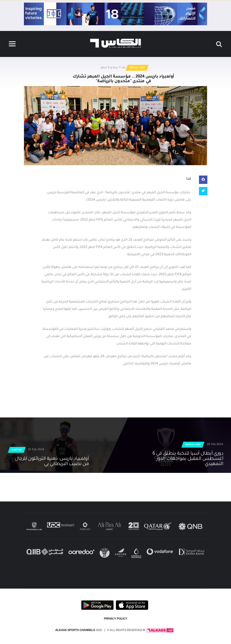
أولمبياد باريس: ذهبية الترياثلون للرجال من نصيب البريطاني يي (52, 462)
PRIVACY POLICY (116, 619)
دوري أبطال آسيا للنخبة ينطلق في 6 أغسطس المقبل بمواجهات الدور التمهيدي (188, 459)
